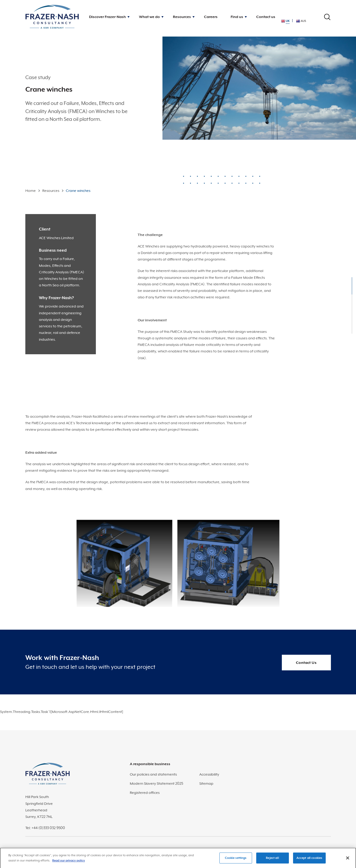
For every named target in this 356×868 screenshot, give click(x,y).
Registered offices (145, 793)
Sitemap (206, 783)
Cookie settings (236, 860)
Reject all (272, 860)
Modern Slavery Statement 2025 (156, 783)
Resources (51, 191)
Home (31, 191)
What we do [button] (149, 17)
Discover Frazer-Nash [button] (107, 17)
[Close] (348, 860)
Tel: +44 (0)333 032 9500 (45, 828)
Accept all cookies (309, 860)
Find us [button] (237, 17)
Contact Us (306, 663)
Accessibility (209, 774)
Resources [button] (182, 17)
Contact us (266, 17)
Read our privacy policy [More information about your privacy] (69, 862)
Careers (211, 17)
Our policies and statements (153, 774)
